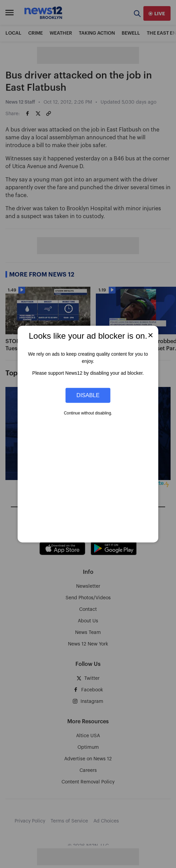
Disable (88, 395)
